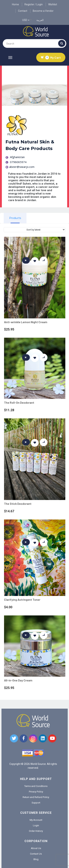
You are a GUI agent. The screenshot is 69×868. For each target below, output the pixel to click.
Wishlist (53, 4)
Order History (36, 831)
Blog (36, 859)
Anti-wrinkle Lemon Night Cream (26, 322)
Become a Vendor (43, 11)
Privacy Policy (36, 792)
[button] (35, 261)
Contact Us (36, 854)
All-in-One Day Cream (18, 680)
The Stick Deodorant (18, 504)
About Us (36, 848)
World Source (38, 764)
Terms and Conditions (36, 786)
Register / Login (34, 4)
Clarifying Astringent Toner (22, 600)
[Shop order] (34, 230)
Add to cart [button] (27, 260)
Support (36, 803)
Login (36, 825)
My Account (36, 820)
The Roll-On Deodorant (19, 402)
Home (15, 4)
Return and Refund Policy (36, 797)
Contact (23, 11)
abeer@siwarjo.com (20, 167)
